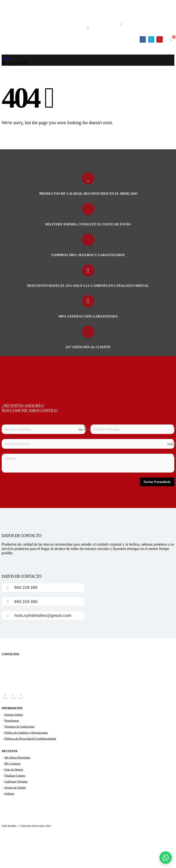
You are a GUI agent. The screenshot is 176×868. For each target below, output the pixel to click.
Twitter (13, 695)
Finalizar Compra (15, 776)
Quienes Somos (14, 715)
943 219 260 (22, 587)
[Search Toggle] (88, 28)
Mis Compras (12, 763)
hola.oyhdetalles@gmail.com (39, 615)
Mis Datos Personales (17, 757)
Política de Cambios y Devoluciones (26, 733)
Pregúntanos (12, 721)
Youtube (21, 695)
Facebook (5, 695)
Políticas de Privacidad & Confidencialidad (30, 739)
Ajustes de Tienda (15, 788)
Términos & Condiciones (20, 727)
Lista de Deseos (14, 770)
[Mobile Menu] (121, 24)
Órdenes (9, 794)
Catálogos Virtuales (16, 782)
